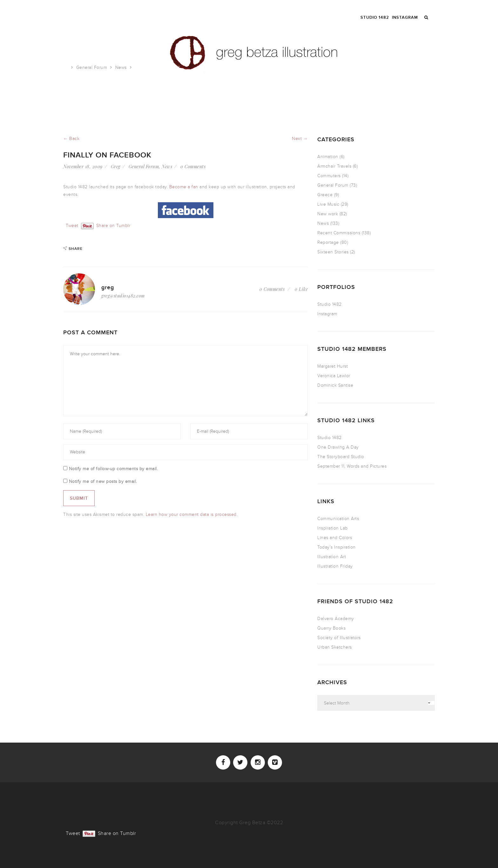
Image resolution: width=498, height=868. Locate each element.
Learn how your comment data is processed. (192, 514)
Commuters (329, 176)
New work (328, 214)
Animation (328, 157)
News (121, 67)
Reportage (328, 242)
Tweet (72, 225)
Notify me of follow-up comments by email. (114, 469)
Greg (116, 167)
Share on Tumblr (113, 225)
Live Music (328, 204)
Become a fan (184, 187)
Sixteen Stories (333, 252)
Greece (325, 195)
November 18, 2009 (83, 167)
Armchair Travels (334, 166)
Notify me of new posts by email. (103, 481)
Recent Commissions (339, 233)
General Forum (92, 67)
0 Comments (193, 167)
